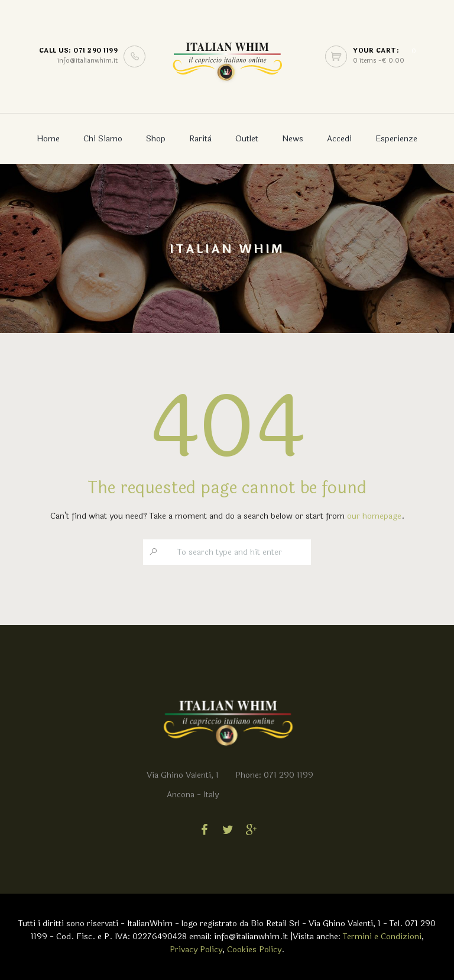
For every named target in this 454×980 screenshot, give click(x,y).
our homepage (374, 516)
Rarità (200, 139)
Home (48, 139)
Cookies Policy (254, 950)
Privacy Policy (196, 950)
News (293, 139)
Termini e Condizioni (382, 937)
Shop (156, 139)
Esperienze (396, 139)
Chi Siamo (103, 139)
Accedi (339, 139)
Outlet (247, 139)
